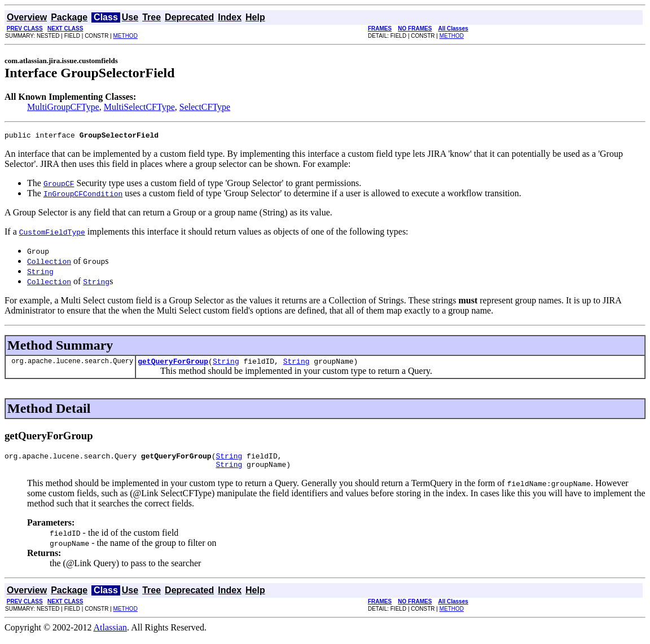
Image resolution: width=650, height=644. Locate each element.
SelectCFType (205, 107)
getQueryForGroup (173, 364)
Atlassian (111, 634)
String (226, 364)
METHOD (126, 36)
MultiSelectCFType (139, 107)
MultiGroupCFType (63, 107)
